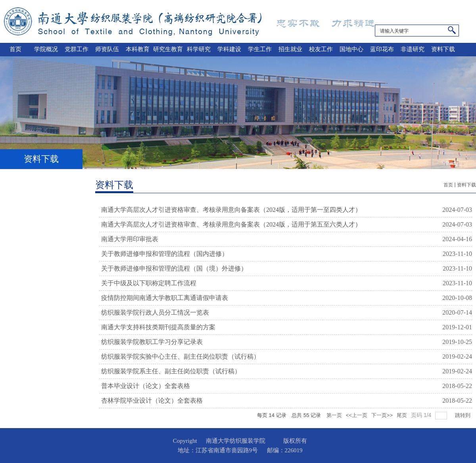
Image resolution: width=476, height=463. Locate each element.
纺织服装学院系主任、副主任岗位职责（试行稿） (171, 371)
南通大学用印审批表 (130, 239)
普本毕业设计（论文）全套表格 (146, 386)
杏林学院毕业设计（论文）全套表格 (152, 401)
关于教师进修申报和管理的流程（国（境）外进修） (174, 268)
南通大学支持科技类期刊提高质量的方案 (158, 327)
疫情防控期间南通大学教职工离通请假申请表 (165, 298)
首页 (448, 185)
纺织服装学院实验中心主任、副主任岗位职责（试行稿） (180, 356)
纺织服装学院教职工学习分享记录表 (152, 342)
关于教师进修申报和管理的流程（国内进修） (165, 254)
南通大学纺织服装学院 (193, 21)
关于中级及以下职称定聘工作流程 (149, 283)
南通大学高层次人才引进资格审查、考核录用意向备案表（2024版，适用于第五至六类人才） (231, 224)
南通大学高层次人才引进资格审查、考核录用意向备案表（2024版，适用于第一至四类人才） (231, 210)
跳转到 (464, 415)
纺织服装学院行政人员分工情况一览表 (155, 312)
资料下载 (466, 185)
